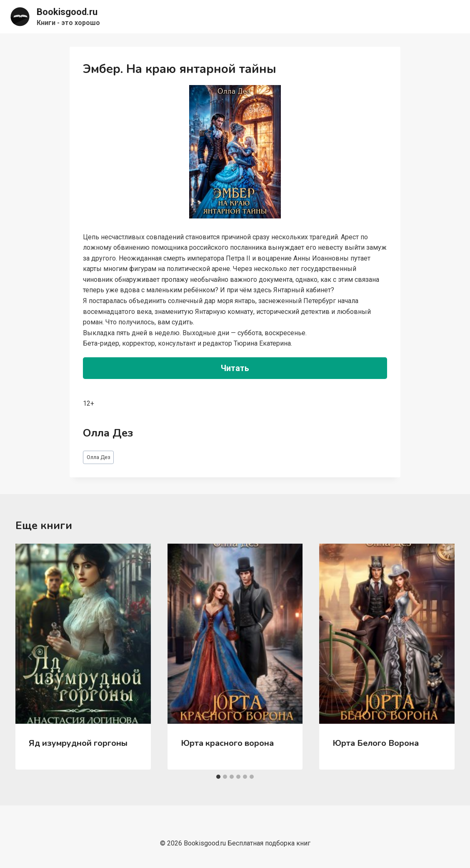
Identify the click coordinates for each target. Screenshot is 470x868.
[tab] (218, 777)
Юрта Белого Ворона (376, 743)
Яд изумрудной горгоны (78, 743)
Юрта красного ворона (227, 743)
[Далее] (440, 657)
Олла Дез (99, 457)
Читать (235, 368)
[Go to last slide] (30, 657)
